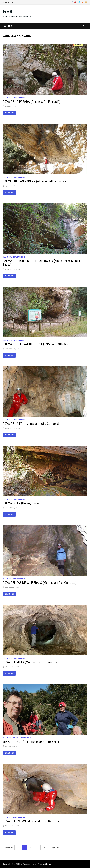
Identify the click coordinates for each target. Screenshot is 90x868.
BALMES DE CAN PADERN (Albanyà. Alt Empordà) (34, 181)
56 (45, 848)
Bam (48, 864)
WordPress (38, 864)
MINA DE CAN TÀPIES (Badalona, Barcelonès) (32, 742)
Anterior (9, 848)
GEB (8, 11)
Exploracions (19, 98)
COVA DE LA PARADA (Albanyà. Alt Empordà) (31, 102)
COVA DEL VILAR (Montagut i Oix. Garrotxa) (31, 662)
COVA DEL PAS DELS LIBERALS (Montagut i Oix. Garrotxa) (39, 583)
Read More (9, 113)
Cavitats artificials (22, 738)
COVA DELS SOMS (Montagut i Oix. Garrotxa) (31, 821)
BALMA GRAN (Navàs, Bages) (21, 503)
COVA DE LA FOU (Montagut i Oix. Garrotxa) (31, 424)
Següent (55, 848)
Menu (8, 26)
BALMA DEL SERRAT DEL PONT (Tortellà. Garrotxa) (35, 344)
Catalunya (7, 98)
